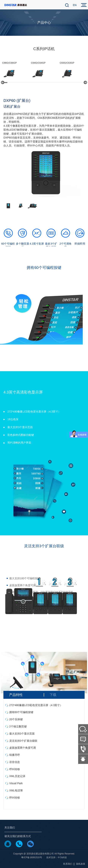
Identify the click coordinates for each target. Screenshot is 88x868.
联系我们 (68, 864)
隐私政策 (81, 864)
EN (75, 5)
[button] (3, 82)
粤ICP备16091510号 (32, 857)
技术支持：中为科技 (57, 857)
